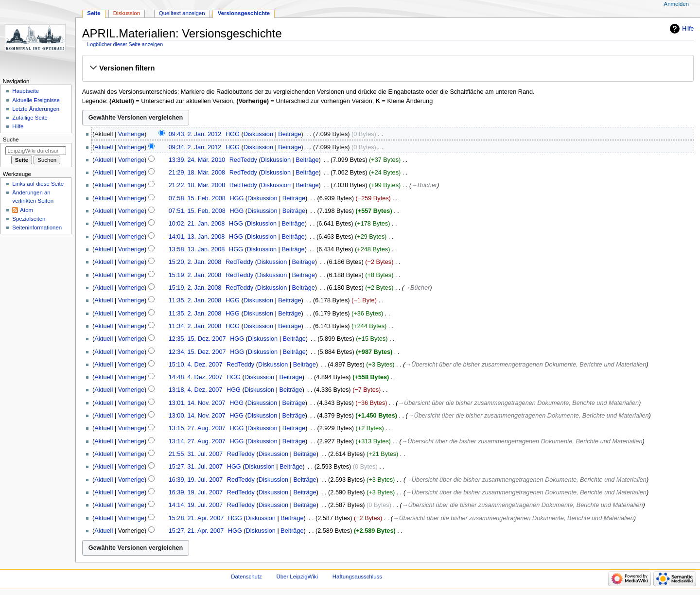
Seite (94, 13)
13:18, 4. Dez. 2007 (196, 390)
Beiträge (289, 134)
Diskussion (258, 134)
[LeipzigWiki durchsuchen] (36, 151)
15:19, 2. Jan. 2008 (195, 275)
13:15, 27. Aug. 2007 (197, 428)
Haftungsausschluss (357, 577)
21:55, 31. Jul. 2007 (196, 454)
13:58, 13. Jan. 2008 (197, 249)
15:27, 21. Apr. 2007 (196, 531)
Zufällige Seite (30, 118)
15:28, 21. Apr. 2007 (196, 518)
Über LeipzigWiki (297, 577)
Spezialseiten (29, 219)
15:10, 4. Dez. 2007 (196, 365)
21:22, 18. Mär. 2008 (197, 185)
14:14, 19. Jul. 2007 (196, 505)
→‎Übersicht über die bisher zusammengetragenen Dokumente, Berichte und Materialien (525, 365)
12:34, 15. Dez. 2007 (197, 352)
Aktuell (104, 147)
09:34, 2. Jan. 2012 (195, 147)
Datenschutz (246, 577)
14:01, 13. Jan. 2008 (197, 237)
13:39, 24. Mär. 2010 (197, 160)
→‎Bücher (424, 185)
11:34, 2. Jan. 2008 (195, 326)
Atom (26, 210)
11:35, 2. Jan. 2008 (195, 300)
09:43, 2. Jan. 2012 (195, 134)
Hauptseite (26, 91)
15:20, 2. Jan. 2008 (195, 262)
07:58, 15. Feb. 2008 (197, 198)
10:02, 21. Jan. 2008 (197, 224)
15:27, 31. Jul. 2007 (196, 467)
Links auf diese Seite (38, 184)
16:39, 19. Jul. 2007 (196, 480)
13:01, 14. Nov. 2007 (197, 403)
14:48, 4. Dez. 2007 (196, 377)
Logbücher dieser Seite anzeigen (125, 44)
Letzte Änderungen (36, 109)
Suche (11, 140)
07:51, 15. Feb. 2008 (197, 211)
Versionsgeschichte (244, 13)
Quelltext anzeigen (182, 13)
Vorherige (131, 134)
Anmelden (677, 4)
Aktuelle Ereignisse (36, 100)
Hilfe (688, 29)
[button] (388, 68)
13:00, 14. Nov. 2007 (197, 416)
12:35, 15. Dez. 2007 (197, 339)
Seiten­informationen (37, 227)
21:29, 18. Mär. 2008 (197, 173)
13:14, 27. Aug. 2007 (197, 441)
